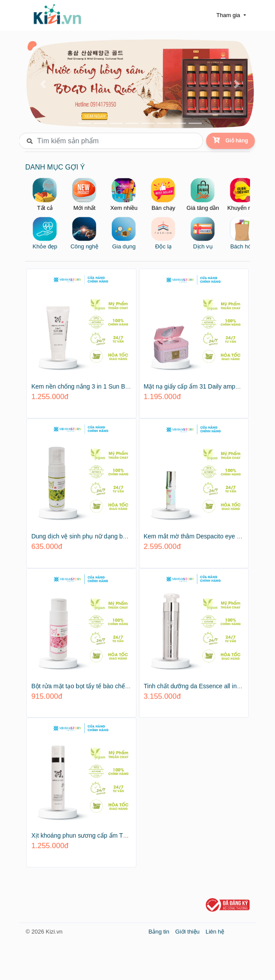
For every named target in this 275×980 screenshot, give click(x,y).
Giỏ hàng (230, 140)
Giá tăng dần (203, 194)
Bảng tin (160, 929)
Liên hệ (215, 929)
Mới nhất (85, 194)
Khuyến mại (243, 194)
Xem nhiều (125, 194)
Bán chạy (164, 194)
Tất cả (46, 194)
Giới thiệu (188, 929)
